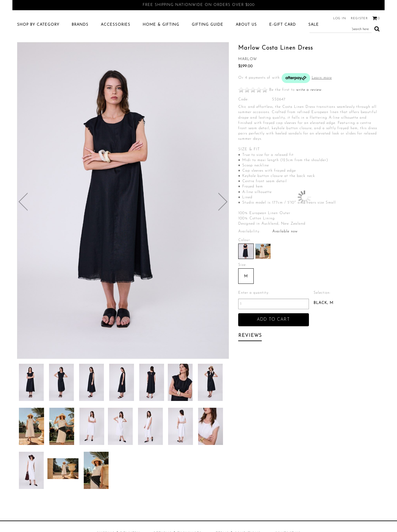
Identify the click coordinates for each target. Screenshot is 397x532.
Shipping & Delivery (118, 440)
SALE (314, 49)
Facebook (144, 454)
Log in (340, 18)
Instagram (187, 454)
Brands (80, 49)
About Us (246, 49)
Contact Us (288, 440)
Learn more (322, 102)
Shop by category (38, 49)
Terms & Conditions (238, 440)
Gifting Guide (207, 49)
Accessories (116, 49)
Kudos (272, 501)
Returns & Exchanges (178, 440)
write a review (309, 114)
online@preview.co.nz (245, 454)
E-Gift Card (283, 49)
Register (359, 18)
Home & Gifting (161, 49)
